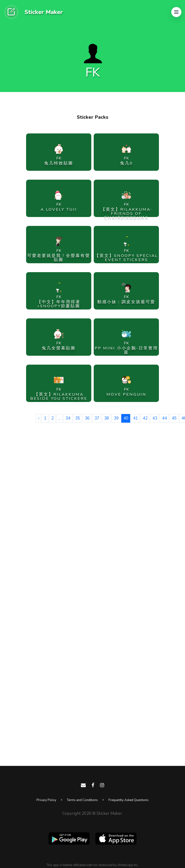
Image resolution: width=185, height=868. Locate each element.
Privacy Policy (46, 800)
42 (145, 418)
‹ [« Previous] (39, 418)
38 (107, 418)
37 (97, 418)
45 (174, 418)
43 (155, 418)
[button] (176, 12)
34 (68, 418)
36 (87, 418)
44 (164, 418)
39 (116, 418)
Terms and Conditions (82, 800)
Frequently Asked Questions (128, 800)
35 (78, 418)
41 (135, 418)
